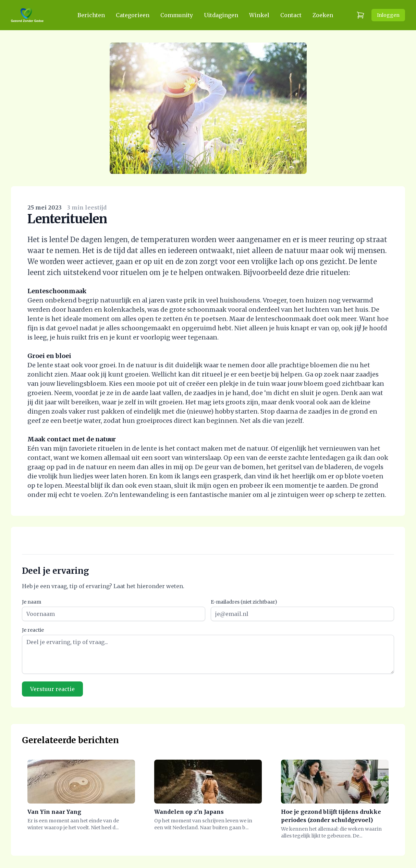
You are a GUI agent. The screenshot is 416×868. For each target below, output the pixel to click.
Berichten (91, 15)
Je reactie (33, 630)
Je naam (32, 602)
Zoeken (323, 15)
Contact (291, 15)
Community (177, 15)
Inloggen (388, 15)
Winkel (259, 15)
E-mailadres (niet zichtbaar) (244, 602)
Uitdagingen (221, 15)
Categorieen (133, 15)
